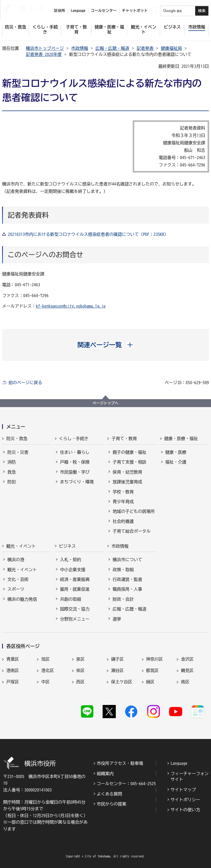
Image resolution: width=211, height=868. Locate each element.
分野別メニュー (75, 619)
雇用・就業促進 (75, 589)
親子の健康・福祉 (130, 452)
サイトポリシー (185, 800)
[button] (106, 345)
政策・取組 (123, 570)
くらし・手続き (74, 438)
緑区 (150, 682)
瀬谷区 (117, 670)
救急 (12, 472)
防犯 (12, 482)
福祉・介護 (176, 462)
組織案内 (105, 774)
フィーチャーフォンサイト (190, 776)
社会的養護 (123, 521)
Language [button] (78, 11)
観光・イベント (21, 546)
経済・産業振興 (75, 579)
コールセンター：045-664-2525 (126, 784)
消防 (12, 462)
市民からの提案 (112, 804)
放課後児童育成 (127, 482)
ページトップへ (105, 403)
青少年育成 (123, 502)
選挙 (117, 619)
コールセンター (104, 11)
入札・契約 (71, 560)
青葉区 (13, 659)
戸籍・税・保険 (75, 462)
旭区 (45, 659)
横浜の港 (16, 560)
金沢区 (187, 659)
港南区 (13, 670)
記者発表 (145, 48)
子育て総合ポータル (132, 531)
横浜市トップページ (45, 48)
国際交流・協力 (75, 609)
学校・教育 (123, 492)
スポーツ (16, 589)
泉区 (80, 659)
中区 (45, 682)
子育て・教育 (124, 438)
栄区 (80, 670)
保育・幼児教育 (127, 472)
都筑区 (152, 670)
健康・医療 (176, 452)
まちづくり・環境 (77, 482)
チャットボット (135, 11)
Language (179, 763)
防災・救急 (17, 438)
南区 (185, 682)
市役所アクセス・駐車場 (120, 763)
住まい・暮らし (75, 452)
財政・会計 (123, 599)
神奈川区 (155, 659)
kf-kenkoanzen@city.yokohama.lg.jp (71, 306)
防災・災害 (18, 452)
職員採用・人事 (127, 589)
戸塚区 (13, 682)
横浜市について (127, 560)
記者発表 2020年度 (44, 54)
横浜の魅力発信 (22, 599)
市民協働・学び (75, 472)
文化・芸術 (18, 579)
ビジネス (68, 546)
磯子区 (117, 659)
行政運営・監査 (127, 579)
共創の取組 (71, 599)
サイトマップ (183, 790)
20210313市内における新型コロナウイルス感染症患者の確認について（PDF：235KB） (88, 234)
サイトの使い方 (185, 810)
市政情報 (80, 48)
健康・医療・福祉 (181, 438)
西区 (80, 682)
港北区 (47, 670)
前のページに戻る (25, 383)
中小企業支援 (73, 570)
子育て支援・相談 (130, 462)
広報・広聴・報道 (112, 48)
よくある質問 (109, 794)
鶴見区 (187, 670)
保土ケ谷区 (122, 682)
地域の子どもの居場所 (134, 511)
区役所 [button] (60, 11)
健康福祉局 (171, 48)
